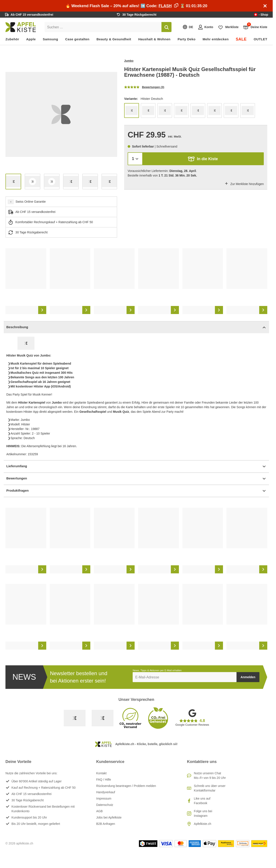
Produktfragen (136, 491)
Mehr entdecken (215, 39)
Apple (31, 39)
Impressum (104, 798)
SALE (241, 39)
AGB (99, 811)
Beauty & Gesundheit (114, 39)
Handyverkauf (106, 792)
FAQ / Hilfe (104, 780)
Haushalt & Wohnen (154, 39)
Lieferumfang (136, 466)
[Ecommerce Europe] (103, 718)
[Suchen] (166, 27)
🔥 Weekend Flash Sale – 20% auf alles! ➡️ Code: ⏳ (136, 6)
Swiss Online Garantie (31, 202)
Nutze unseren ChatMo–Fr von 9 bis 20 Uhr (210, 775)
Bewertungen (136, 479)
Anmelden (248, 677)
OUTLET (261, 39)
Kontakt (101, 773)
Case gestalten (77, 39)
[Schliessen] (265, 6)
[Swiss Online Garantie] (75, 718)
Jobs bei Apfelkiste (109, 817)
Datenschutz (105, 805)
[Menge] (135, 159)
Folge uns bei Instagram (203, 813)
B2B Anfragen (106, 824)
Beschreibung (136, 327)
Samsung (50, 39)
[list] (61, 114)
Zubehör (12, 39)
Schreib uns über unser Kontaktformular (210, 788)
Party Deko (187, 39)
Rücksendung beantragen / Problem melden (126, 786)
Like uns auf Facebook (202, 801)
